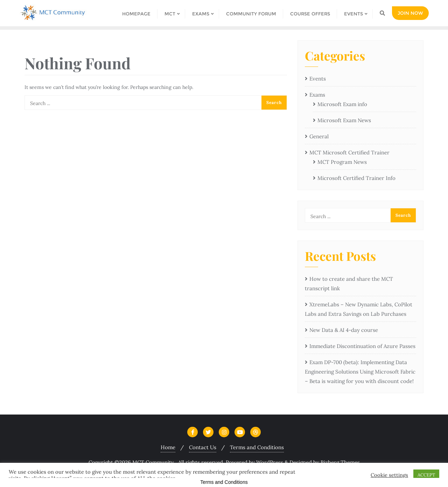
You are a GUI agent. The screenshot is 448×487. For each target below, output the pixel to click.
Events (318, 79)
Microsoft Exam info (342, 104)
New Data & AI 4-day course (344, 330)
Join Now (410, 13)
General (319, 136)
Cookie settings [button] (389, 475)
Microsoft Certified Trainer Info (356, 178)
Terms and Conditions (257, 447)
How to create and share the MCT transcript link (349, 284)
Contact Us (203, 447)
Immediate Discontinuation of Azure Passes (362, 346)
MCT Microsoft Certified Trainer (349, 152)
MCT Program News (342, 162)
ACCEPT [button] (426, 475)
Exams (317, 95)
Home (168, 447)
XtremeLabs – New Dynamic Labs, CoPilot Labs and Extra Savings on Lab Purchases (359, 309)
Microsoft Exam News (344, 120)
